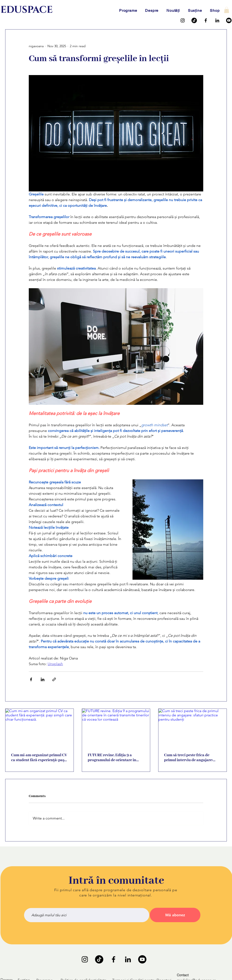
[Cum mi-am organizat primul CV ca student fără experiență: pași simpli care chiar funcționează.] (39, 728)
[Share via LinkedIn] (43, 679)
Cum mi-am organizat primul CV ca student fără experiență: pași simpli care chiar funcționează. (39, 758)
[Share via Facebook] (31, 679)
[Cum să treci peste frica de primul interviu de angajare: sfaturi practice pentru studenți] (193, 728)
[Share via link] (54, 679)
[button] (227, 10)
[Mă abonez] (175, 915)
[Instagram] (183, 20)
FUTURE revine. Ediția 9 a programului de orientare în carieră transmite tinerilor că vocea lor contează (113, 758)
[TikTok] (194, 20)
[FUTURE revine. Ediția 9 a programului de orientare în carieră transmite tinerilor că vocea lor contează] (116, 728)
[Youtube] (229, 20)
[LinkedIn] (217, 20)
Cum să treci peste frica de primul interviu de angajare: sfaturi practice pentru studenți (192, 758)
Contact (183, 975)
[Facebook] (206, 20)
